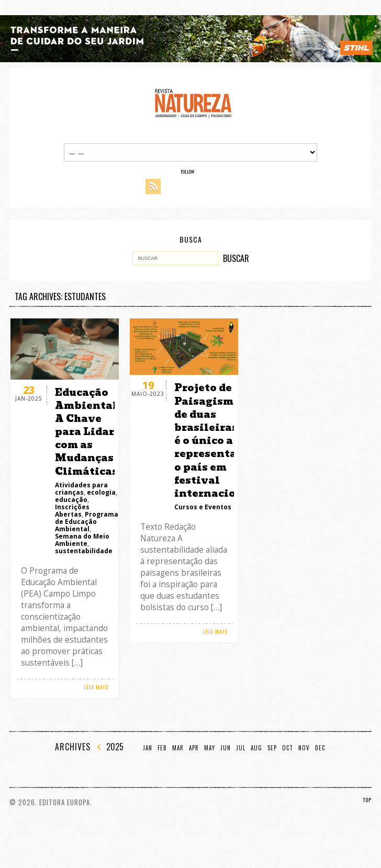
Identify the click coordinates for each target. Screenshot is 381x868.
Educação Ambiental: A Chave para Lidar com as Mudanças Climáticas (88, 432)
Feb (162, 748)
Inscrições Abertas (72, 511)
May (210, 748)
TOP (367, 800)
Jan (148, 748)
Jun (226, 748)
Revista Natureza (193, 103)
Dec (320, 748)
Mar (178, 748)
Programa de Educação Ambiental (87, 522)
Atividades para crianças (81, 489)
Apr (194, 748)
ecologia (101, 492)
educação (71, 500)
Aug (256, 748)
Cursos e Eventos (203, 507)
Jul (241, 748)
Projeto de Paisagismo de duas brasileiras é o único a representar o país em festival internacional (215, 441)
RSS (153, 186)
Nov (304, 748)
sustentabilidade (84, 551)
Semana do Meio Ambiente (82, 540)
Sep (272, 748)
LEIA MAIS (96, 687)
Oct (288, 748)
